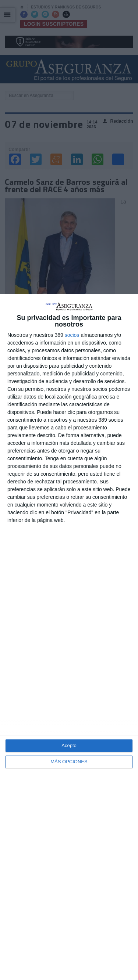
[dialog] (69, 637)
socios (72, 335)
